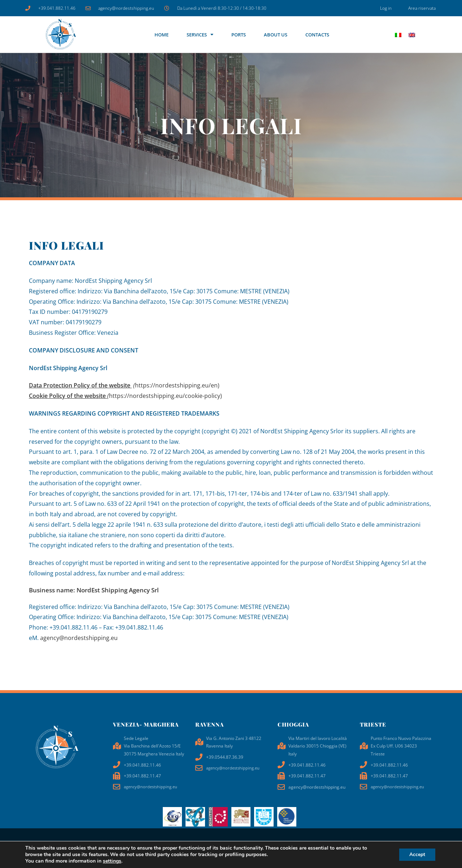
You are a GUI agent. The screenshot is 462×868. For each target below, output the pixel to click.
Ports (239, 35)
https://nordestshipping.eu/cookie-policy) (125, 396)
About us (276, 35)
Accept (417, 854)
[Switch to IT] (398, 34)
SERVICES (200, 34)
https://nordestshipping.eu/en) (124, 385)
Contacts (317, 35)
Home (162, 35)
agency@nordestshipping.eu (79, 638)
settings (112, 861)
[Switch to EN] (412, 34)
